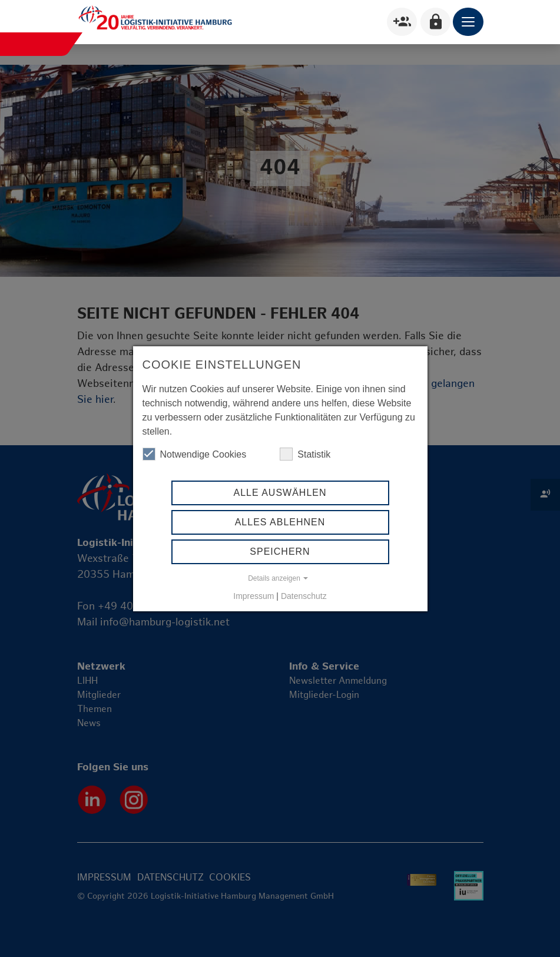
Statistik (305, 454)
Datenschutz (304, 596)
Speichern (280, 552)
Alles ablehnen (280, 522)
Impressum (254, 596)
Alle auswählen (280, 493)
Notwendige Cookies (195, 454)
